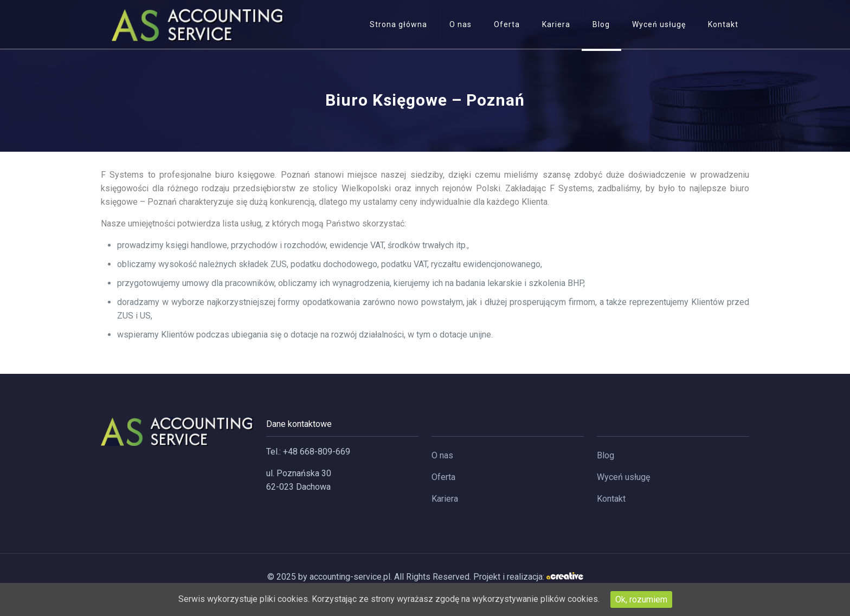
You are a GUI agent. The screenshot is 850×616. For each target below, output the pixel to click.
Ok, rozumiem (641, 599)
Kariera (445, 499)
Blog (606, 455)
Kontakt (611, 499)
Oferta (443, 477)
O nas (442, 455)
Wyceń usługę (623, 477)
